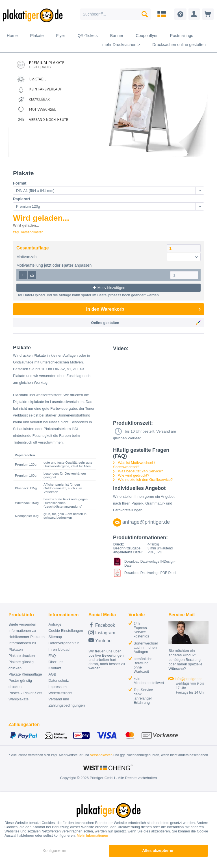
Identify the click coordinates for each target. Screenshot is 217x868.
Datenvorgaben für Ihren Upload (64, 646)
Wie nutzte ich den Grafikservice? (143, 480)
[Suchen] (145, 14)
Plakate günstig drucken (21, 665)
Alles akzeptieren (158, 851)
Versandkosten (101, 755)
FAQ (52, 656)
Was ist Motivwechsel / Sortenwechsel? (134, 465)
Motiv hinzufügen (108, 288)
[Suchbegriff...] (116, 14)
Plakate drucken (22, 656)
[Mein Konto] (194, 14)
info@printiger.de (188, 679)
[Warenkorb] (208, 14)
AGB (52, 674)
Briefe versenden (22, 624)
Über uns (56, 662)
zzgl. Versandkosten (28, 232)
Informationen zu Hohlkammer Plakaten (27, 634)
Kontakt (55, 668)
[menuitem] (116, 14)
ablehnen (27, 835)
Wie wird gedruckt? (131, 475)
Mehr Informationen (92, 835)
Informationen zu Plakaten (22, 646)
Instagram (102, 633)
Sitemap (55, 637)
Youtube (100, 640)
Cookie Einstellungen (66, 631)
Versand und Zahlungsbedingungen (67, 702)
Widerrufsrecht (61, 693)
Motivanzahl (27, 257)
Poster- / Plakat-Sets (25, 693)
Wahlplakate (19, 699)
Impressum (58, 687)
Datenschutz (59, 680)
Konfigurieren (54, 851)
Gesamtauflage (33, 248)
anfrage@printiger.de (146, 522)
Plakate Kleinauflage (25, 674)
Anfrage (55, 624)
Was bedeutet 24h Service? (138, 471)
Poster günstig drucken (20, 684)
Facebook (102, 625)
